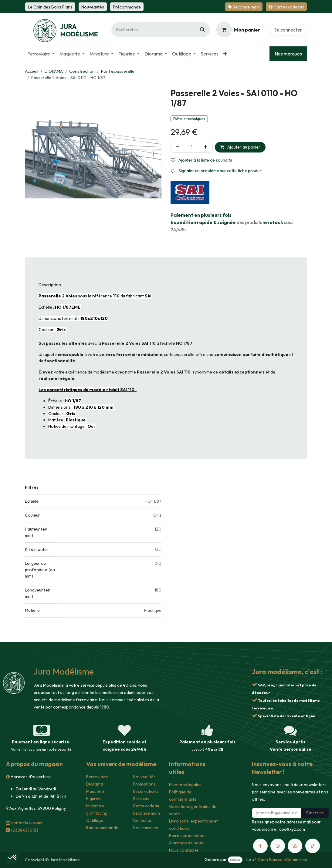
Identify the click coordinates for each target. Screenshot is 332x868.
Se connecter (288, 30)
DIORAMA (54, 71)
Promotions (144, 784)
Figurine (94, 799)
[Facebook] (260, 846)
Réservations (146, 791)
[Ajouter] (206, 147)
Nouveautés (144, 777)
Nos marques (288, 54)
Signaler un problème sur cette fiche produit (216, 171)
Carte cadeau (146, 806)
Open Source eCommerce (282, 860)
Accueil (32, 71)
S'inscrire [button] (315, 813)
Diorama (95, 784)
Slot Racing (97, 813)
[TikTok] (313, 846)
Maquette (95, 791)
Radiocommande (102, 828)
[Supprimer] (177, 147)
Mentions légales (185, 785)
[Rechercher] (202, 30)
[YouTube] (295, 846)
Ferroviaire (97, 777)
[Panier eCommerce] (238, 30)
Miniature (95, 806)
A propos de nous (186, 843)
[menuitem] (41, 54)
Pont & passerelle (118, 71)
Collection (143, 820)
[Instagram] (278, 846)
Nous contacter (184, 850)
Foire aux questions (188, 836)
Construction (82, 71)
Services (141, 799)
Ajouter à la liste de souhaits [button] (202, 160)
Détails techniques (189, 119)
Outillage (95, 820)
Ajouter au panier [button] (240, 147)
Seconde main (146, 813)
